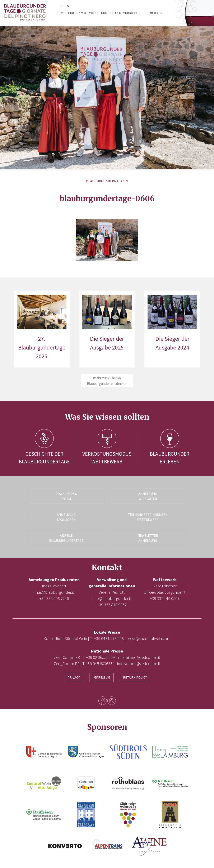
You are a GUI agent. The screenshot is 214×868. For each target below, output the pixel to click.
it (61, 6)
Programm (77, 13)
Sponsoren (153, 13)
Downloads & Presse (66, 496)
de (68, 6)
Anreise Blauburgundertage (66, 538)
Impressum (101, 677)
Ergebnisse (111, 13)
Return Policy (135, 677)
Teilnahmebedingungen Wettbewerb (148, 517)
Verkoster (132, 13)
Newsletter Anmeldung (148, 538)
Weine (94, 13)
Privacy (74, 677)
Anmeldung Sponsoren (66, 517)
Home (61, 13)
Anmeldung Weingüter (148, 496)
